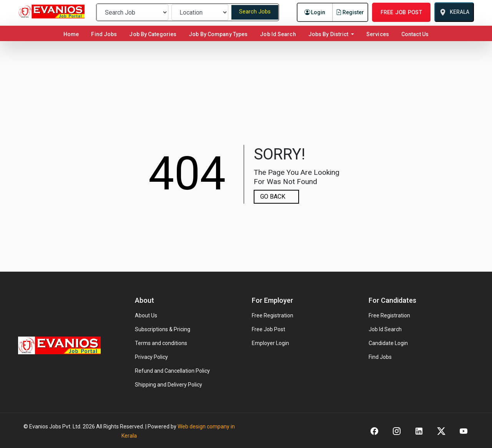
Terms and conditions (161, 343)
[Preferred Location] (200, 12)
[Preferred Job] (133, 12)
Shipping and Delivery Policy (169, 385)
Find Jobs (104, 34)
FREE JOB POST (401, 12)
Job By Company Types (218, 34)
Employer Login (270, 343)
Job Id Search (278, 34)
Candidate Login (388, 343)
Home (73, 34)
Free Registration (273, 315)
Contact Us (415, 34)
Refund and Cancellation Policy (172, 371)
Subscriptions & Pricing (163, 329)
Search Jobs (255, 12)
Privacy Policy (151, 357)
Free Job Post (268, 329)
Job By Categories (153, 34)
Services (378, 34)
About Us (146, 315)
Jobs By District (329, 34)
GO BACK (273, 197)
